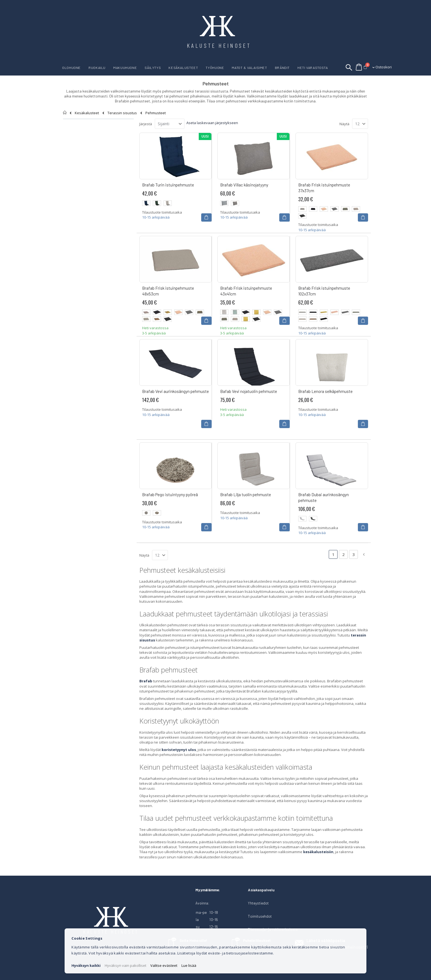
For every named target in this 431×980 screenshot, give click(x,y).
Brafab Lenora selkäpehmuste (325, 391)
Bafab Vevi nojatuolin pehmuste (249, 391)
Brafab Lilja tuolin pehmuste (246, 495)
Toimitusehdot (260, 916)
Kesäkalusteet (87, 113)
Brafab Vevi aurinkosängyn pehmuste (176, 391)
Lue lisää (189, 965)
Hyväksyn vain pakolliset (125, 965)
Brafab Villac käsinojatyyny (244, 185)
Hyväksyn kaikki (86, 965)
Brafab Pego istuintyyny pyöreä (170, 495)
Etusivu (65, 113)
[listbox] (176, 204)
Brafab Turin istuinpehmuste (168, 185)
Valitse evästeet (164, 965)
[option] (146, 203)
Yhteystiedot (258, 903)
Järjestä (146, 124)
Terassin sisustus (122, 113)
